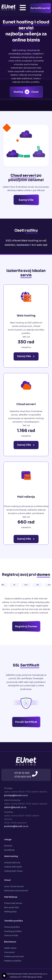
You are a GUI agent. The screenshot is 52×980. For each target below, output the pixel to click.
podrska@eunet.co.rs (16, 826)
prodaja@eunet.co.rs (16, 795)
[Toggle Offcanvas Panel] (23, 8)
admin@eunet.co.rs (15, 807)
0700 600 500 (23, 777)
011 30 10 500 (22, 773)
